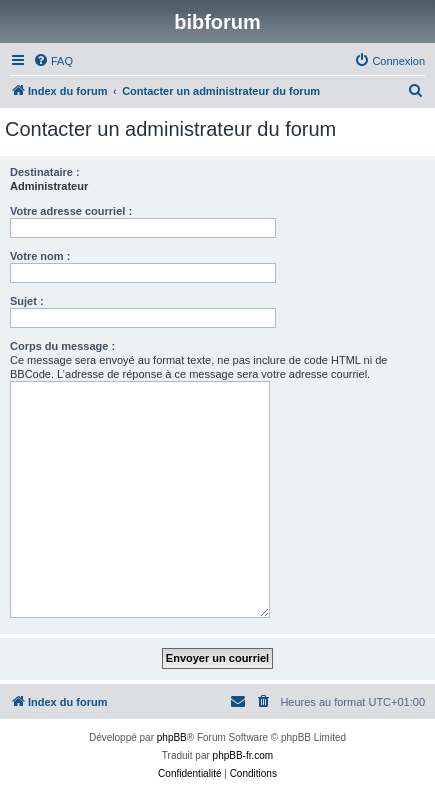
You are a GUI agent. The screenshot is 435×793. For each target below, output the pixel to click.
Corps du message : (62, 346)
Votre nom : (40, 256)
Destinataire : (45, 172)
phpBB (172, 737)
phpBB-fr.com (243, 755)
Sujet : (27, 301)
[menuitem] (53, 61)
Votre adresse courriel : (71, 211)
